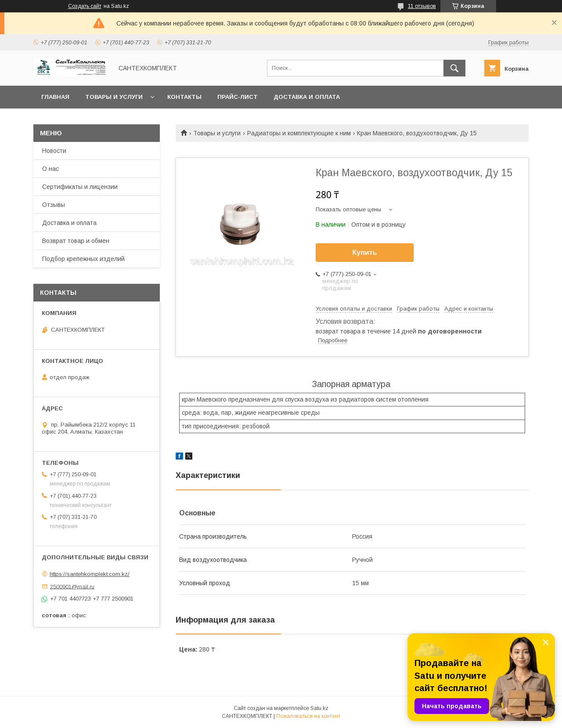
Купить (365, 252)
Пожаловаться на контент (308, 716)
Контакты (184, 97)
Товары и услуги (114, 97)
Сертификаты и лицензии (80, 187)
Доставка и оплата (307, 97)
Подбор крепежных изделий (83, 259)
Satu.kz (319, 708)
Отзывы (54, 205)
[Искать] (454, 68)
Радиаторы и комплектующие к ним (299, 133)
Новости (54, 151)
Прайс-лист (238, 97)
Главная (55, 97)
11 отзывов (422, 6)
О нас (50, 169)
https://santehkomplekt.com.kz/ (90, 574)
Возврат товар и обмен (76, 241)
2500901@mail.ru (72, 586)
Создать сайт (85, 6)
